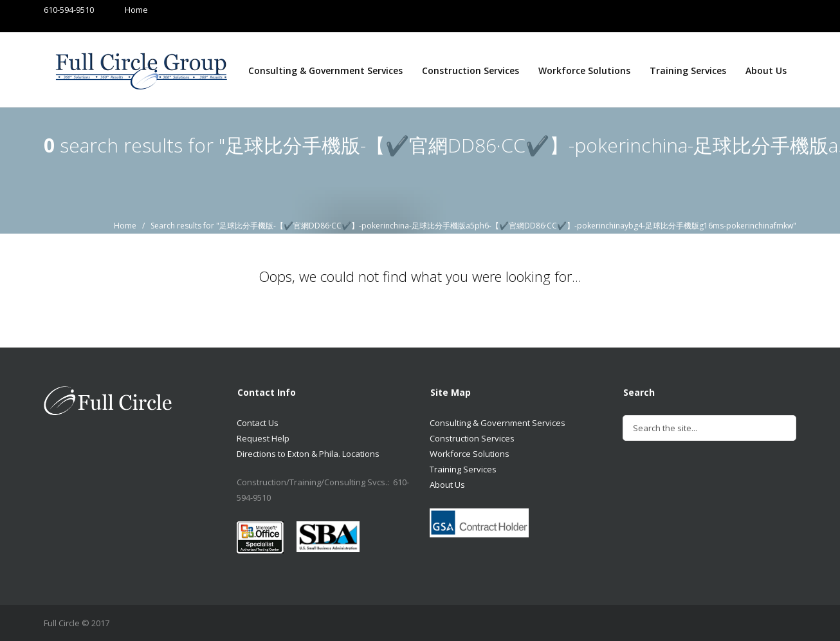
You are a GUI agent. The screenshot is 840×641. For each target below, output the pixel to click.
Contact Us (258, 423)
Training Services (688, 70)
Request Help (263, 438)
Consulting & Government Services (325, 70)
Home (124, 10)
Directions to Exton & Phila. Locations (308, 454)
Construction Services (470, 70)
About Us (766, 70)
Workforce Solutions (584, 70)
